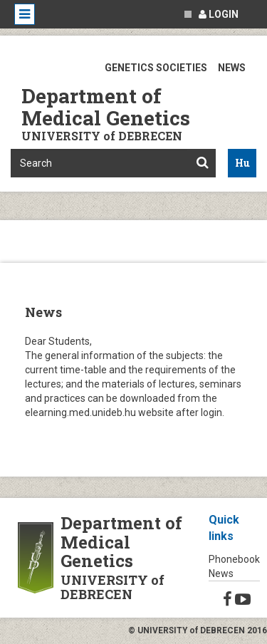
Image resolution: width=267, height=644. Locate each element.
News (221, 573)
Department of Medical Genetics (106, 107)
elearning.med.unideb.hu (80, 412)
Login (219, 14)
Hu (242, 163)
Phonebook (234, 559)
